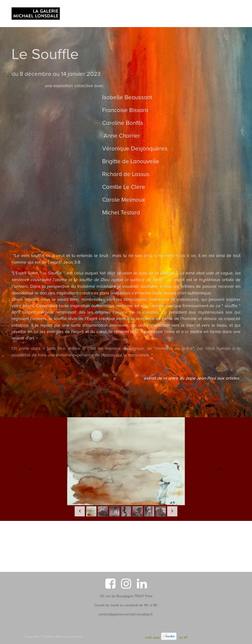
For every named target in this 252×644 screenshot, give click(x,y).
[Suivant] (221, 469)
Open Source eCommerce (208, 637)
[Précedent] (31, 469)
